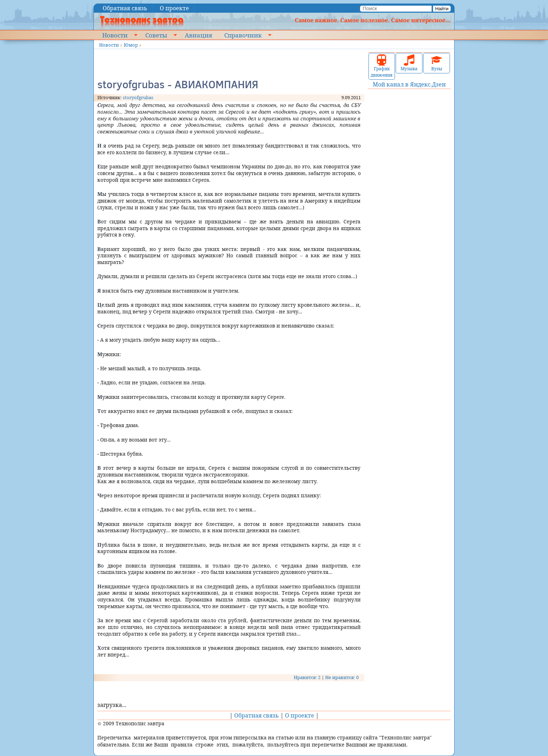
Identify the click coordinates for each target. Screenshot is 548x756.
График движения (382, 66)
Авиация (198, 35)
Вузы (437, 63)
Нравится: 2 (307, 677)
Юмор (131, 45)
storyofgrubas (138, 97)
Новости (115, 35)
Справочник (243, 35)
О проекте (174, 8)
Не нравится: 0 (342, 677)
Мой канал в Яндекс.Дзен (409, 84)
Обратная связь (125, 8)
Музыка (409, 63)
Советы (156, 35)
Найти (442, 9)
